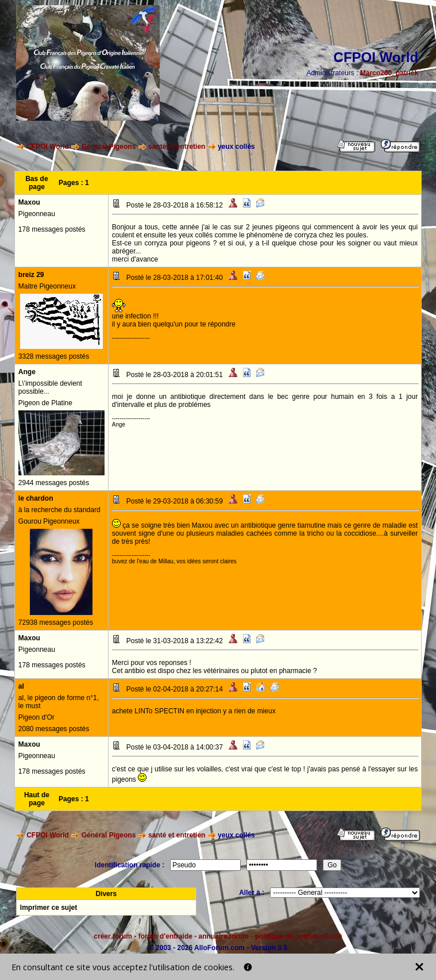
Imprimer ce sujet (49, 908)
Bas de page (36, 183)
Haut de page (37, 799)
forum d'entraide (165, 936)
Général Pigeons (109, 147)
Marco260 (376, 73)
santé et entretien (177, 147)
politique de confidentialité (299, 936)
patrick (407, 73)
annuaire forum (224, 936)
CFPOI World (48, 147)
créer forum (113, 936)
